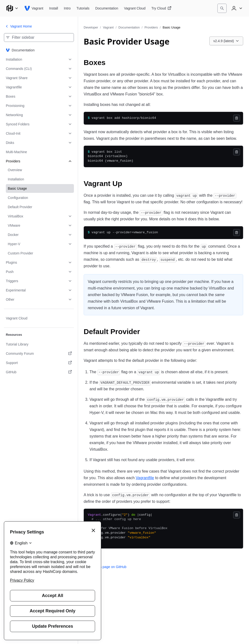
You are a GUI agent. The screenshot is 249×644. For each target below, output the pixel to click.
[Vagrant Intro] (67, 8)
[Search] (222, 8)
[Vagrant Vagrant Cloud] (135, 8)
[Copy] (237, 118)
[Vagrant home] (34, 8)
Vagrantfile (145, 478)
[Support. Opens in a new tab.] (39, 363)
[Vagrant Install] (54, 8)
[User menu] (236, 8)
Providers (151, 27)
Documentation (129, 27)
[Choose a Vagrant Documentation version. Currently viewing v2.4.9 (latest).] (226, 41)
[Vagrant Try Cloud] (161, 8)
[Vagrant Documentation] (107, 8)
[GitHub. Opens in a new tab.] (39, 372)
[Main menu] (12, 8)
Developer (91, 27)
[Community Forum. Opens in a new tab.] (39, 354)
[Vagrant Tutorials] (83, 8)
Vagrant (108, 27)
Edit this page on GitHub (105, 567)
